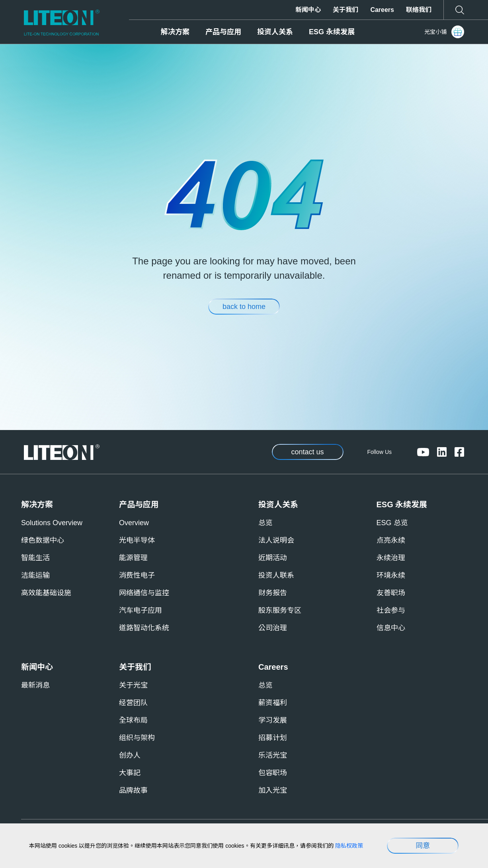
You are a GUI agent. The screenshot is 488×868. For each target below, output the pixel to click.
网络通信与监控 (144, 593)
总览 (265, 523)
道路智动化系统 (144, 628)
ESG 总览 (392, 523)
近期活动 (273, 558)
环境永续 (391, 575)
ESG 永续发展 (332, 32)
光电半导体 (137, 540)
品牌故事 (133, 790)
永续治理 (391, 558)
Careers (382, 10)
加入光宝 (273, 790)
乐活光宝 (273, 755)
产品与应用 (223, 32)
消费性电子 (137, 575)
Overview (134, 523)
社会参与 (391, 610)
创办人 (130, 755)
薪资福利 (273, 703)
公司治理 (273, 628)
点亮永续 (391, 540)
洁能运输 (35, 575)
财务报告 (273, 593)
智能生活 (35, 558)
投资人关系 (275, 32)
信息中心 (391, 628)
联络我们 (419, 10)
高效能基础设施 (46, 593)
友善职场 (391, 593)
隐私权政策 (349, 846)
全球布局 (133, 720)
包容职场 (273, 773)
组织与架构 (137, 738)
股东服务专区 (280, 610)
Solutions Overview (52, 523)
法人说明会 (276, 540)
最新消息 (35, 685)
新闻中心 (308, 10)
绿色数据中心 (43, 540)
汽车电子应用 (141, 610)
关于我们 (346, 10)
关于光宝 (133, 685)
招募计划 (273, 738)
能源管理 (133, 558)
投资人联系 (276, 575)
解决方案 (175, 32)
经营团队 (133, 703)
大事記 (130, 773)
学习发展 (273, 720)
